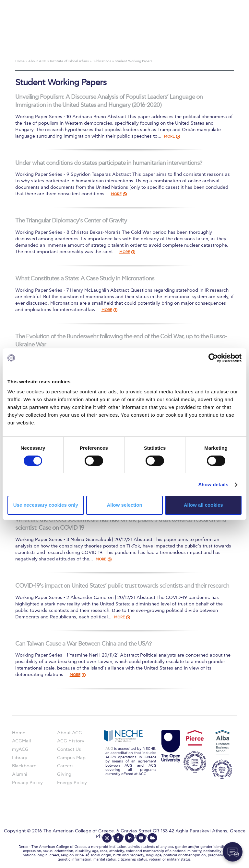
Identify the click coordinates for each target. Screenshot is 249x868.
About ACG (70, 733)
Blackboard (24, 766)
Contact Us (69, 749)
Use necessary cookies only (46, 505)
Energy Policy (72, 783)
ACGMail (21, 741)
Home (19, 733)
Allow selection (124, 505)
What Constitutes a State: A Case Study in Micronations (85, 279)
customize (221, 5)
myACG (20, 749)
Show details (213, 485)
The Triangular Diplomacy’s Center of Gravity (71, 221)
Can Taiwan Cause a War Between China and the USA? (83, 644)
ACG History (71, 741)
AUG (109, 749)
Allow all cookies (203, 505)
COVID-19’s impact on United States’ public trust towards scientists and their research (122, 586)
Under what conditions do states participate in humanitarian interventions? (109, 163)
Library (20, 758)
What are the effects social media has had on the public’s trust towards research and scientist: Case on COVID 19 (121, 524)
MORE (169, 136)
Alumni (20, 774)
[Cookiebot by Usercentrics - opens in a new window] (213, 358)
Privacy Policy (27, 783)
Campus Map (71, 758)
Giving (64, 774)
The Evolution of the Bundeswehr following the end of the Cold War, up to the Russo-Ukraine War (121, 341)
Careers (65, 766)
